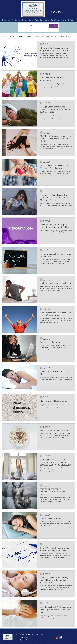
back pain (29, 36)
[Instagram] (57, 637)
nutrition (49, 36)
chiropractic (12, 36)
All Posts (4, 36)
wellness (21, 36)
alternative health (39, 36)
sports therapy (65, 36)
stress (56, 36)
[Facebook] (61, 637)
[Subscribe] (53, 26)
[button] (73, 36)
